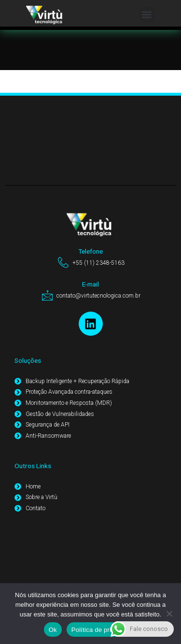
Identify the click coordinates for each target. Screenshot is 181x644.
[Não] (169, 614)
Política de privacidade (104, 630)
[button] (147, 15)
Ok (53, 630)
